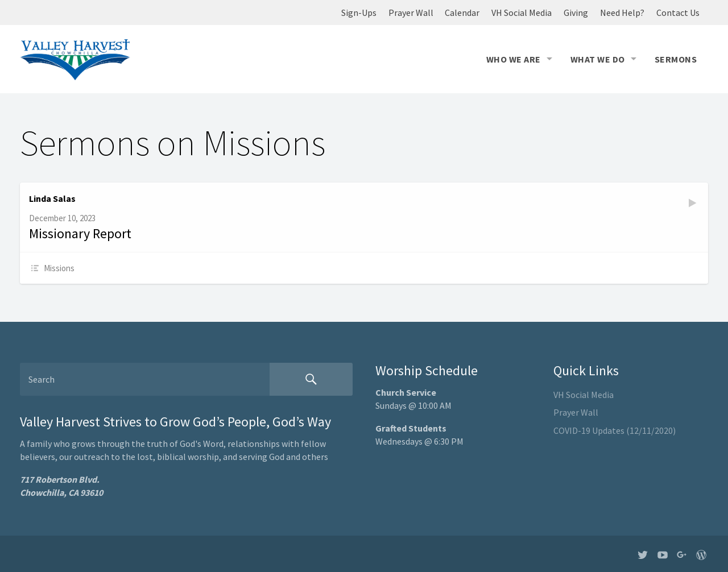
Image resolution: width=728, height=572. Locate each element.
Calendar (462, 13)
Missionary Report (80, 233)
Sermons (676, 59)
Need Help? (622, 13)
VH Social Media (522, 13)
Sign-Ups (359, 13)
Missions (59, 268)
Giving (576, 13)
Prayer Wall (411, 13)
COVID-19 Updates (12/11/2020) (615, 430)
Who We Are (514, 59)
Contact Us (678, 13)
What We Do (598, 59)
